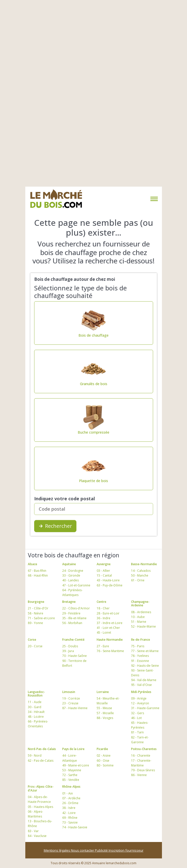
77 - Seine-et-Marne (145, 651)
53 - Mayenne (72, 770)
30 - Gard (35, 707)
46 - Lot (136, 718)
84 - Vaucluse (37, 836)
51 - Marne (139, 622)
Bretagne (69, 602)
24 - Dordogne (73, 571)
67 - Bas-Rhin (37, 571)
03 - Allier (103, 571)
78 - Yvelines (140, 656)
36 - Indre (103, 618)
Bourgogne (36, 602)
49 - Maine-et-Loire (76, 765)
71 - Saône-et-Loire (41, 618)
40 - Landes (70, 580)
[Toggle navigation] (153, 199)
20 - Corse (35, 646)
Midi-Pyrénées (141, 692)
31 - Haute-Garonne (145, 708)
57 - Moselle (105, 713)
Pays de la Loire (73, 749)
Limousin (69, 692)
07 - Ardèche (71, 798)
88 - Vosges (105, 718)
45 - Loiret (104, 633)
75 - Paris (138, 646)
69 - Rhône (70, 818)
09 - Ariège (139, 698)
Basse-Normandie (144, 564)
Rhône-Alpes (71, 787)
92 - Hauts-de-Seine (145, 666)
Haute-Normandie (110, 640)
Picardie (102, 749)
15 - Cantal (104, 575)
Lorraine (103, 692)
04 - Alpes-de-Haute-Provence (39, 799)
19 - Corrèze (71, 698)
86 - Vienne (139, 775)
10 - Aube (138, 617)
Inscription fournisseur (126, 850)
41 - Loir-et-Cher (108, 628)
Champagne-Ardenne (140, 603)
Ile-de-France (141, 640)
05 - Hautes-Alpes (40, 807)
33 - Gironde (71, 575)
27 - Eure (103, 646)
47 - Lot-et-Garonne (76, 585)
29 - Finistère (71, 613)
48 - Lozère (36, 717)
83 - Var (33, 831)
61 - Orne (138, 580)
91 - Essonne (140, 661)
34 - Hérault (36, 712)
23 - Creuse (70, 703)
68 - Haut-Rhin (38, 575)
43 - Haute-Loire (108, 580)
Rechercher (55, 526)
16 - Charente (141, 755)
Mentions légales (57, 850)
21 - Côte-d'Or (38, 608)
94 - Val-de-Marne (144, 680)
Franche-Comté (73, 640)
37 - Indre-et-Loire (110, 623)
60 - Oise (103, 761)
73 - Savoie (70, 822)
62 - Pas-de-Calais (41, 761)
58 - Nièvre (36, 613)
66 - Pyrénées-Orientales (38, 724)
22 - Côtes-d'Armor (76, 608)
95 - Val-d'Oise (141, 685)
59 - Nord (35, 755)
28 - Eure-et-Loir (108, 613)
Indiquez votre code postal (65, 499)
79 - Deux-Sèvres (143, 770)
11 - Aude (35, 702)
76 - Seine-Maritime (110, 651)
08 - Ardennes (141, 612)
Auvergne (104, 564)
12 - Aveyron (140, 703)
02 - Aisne (104, 755)
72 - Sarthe (70, 775)
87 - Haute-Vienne (75, 708)
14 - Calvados (141, 571)
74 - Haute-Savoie (75, 827)
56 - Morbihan (72, 623)
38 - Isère (69, 808)
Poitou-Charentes (144, 749)
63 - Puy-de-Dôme (110, 585)
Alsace (33, 564)
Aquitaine (69, 564)
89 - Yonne (35, 623)
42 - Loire (69, 813)
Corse (32, 640)
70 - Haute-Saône (75, 656)
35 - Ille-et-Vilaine (74, 618)
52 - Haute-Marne (143, 626)
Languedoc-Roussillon (36, 694)
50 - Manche (140, 575)
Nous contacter (83, 850)
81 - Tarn (137, 732)
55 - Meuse (104, 708)
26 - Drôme (70, 803)
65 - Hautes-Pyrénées (140, 725)
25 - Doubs (70, 646)
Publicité (102, 850)
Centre (101, 602)
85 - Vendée (71, 780)
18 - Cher (103, 608)
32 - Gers (138, 713)
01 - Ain (68, 793)
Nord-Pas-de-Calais (42, 749)
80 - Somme (105, 765)
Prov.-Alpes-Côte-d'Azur (41, 788)
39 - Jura (68, 651)
